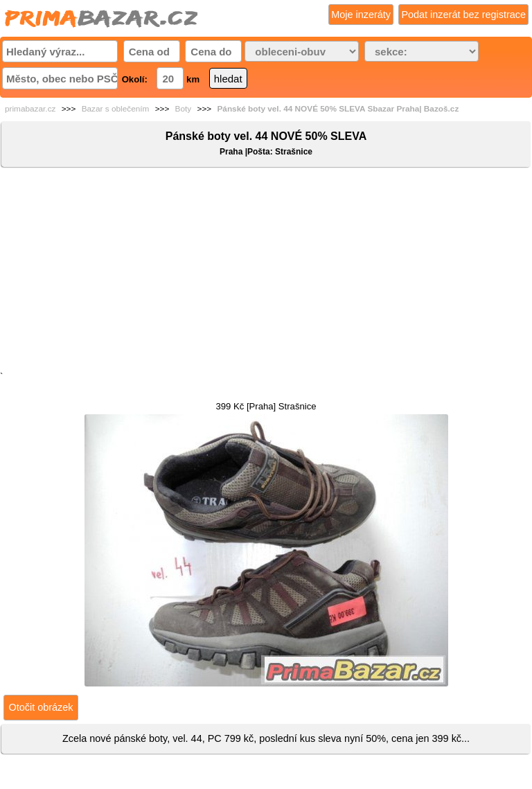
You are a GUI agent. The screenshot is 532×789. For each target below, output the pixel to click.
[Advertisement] (266, 272)
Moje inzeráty (361, 15)
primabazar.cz (30, 109)
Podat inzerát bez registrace (463, 15)
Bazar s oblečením (116, 109)
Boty (184, 109)
